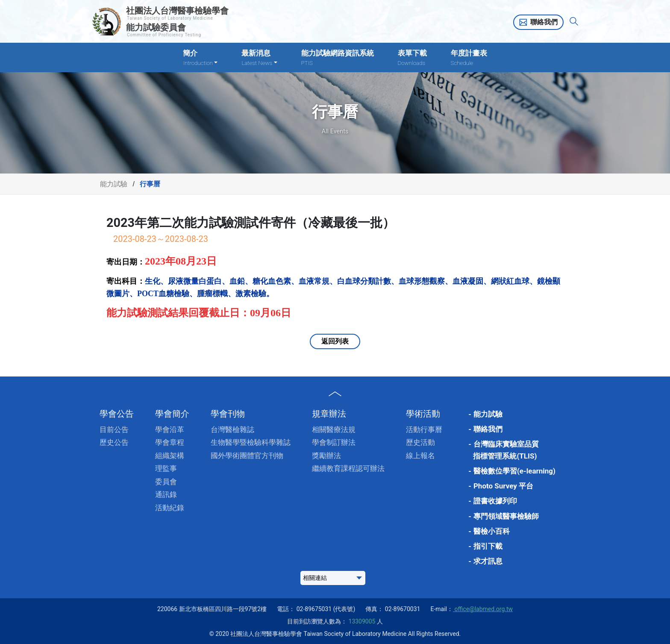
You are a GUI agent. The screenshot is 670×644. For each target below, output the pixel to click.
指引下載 (488, 546)
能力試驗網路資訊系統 (338, 58)
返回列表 (335, 341)
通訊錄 (166, 494)
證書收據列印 (495, 501)
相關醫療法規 (334, 429)
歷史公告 (114, 442)
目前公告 (114, 429)
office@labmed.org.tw (483, 609)
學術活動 (423, 414)
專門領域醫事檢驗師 (506, 516)
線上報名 (420, 456)
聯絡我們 (544, 22)
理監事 (166, 468)
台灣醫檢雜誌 (232, 429)
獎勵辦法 (326, 456)
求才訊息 (488, 561)
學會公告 (117, 414)
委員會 (166, 482)
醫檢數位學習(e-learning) (514, 471)
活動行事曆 (424, 429)
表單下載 (412, 58)
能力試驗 (114, 184)
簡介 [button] (200, 58)
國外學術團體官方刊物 (247, 456)
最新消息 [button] (259, 58)
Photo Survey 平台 (503, 486)
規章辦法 (329, 414)
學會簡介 (172, 414)
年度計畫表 (469, 58)
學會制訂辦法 (334, 442)
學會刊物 (228, 414)
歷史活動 (420, 442)
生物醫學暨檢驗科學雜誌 (251, 442)
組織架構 (170, 456)
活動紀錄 (170, 508)
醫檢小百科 (492, 531)
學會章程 (170, 442)
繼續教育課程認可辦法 (348, 468)
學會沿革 (170, 429)
